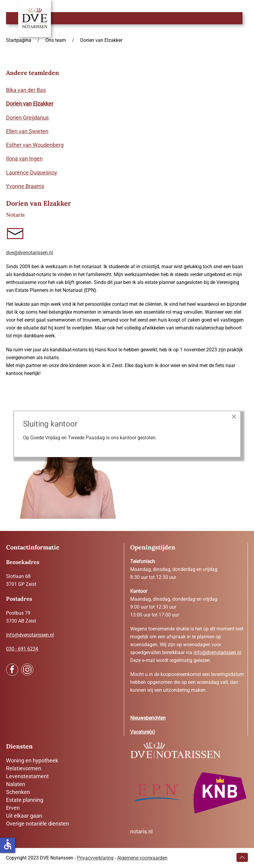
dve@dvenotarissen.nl (30, 253)
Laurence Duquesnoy (32, 172)
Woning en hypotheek (32, 760)
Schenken (18, 792)
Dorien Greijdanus (27, 118)
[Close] (234, 417)
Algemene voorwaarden (142, 858)
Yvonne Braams (25, 186)
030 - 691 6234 (22, 649)
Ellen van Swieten (27, 131)
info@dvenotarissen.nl (30, 635)
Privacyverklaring (95, 858)
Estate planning (25, 800)
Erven (13, 808)
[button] (245, 12)
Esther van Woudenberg (35, 145)
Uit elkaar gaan (24, 816)
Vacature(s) (143, 732)
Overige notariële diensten (38, 824)
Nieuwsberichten (148, 718)
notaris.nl (141, 831)
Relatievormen (24, 768)
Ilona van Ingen (24, 159)
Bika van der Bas (26, 90)
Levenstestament (27, 776)
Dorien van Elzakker (30, 104)
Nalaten (16, 784)
